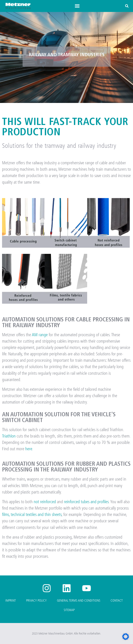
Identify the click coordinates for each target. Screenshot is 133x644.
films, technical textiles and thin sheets (32, 514)
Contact (117, 600)
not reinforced (45, 502)
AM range (40, 335)
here (29, 449)
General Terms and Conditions (79, 600)
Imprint (11, 600)
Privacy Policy (36, 600)
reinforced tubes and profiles (86, 502)
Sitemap (69, 610)
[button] (77, 6)
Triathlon (9, 436)
